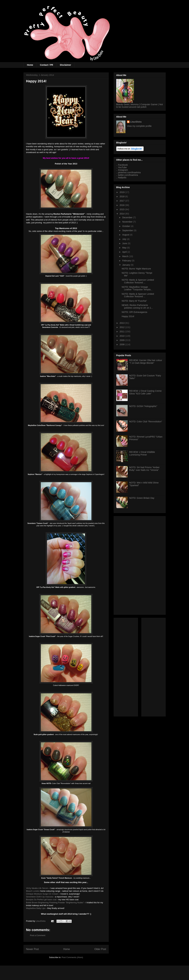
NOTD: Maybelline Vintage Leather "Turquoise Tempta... (137, 288)
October (127, 226)
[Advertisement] (140, 565)
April (125, 252)
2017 (122, 201)
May (125, 248)
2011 (122, 332)
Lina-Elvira (136, 122)
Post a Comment (38, 935)
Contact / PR (46, 65)
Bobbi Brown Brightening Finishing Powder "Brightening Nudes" (55, 903)
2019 (122, 192)
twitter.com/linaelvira (128, 175)
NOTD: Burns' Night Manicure (136, 269)
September (128, 230)
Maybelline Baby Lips (36, 908)
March (126, 256)
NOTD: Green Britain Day (142, 498)
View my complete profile (139, 126)
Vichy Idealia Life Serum (37, 888)
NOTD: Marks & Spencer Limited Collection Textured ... (138, 281)
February (127, 261)
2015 (122, 209)
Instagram (123, 170)
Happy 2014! (128, 316)
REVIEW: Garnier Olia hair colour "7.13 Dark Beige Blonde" (146, 362)
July (125, 239)
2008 (122, 344)
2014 (122, 214)
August (126, 235)
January (127, 265)
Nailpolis (122, 178)
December (128, 217)
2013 (122, 323)
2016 (122, 205)
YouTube (122, 167)
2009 (122, 340)
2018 (122, 196)
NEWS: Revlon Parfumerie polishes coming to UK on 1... (137, 306)
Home (30, 65)
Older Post (100, 949)
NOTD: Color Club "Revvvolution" (146, 422)
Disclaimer (66, 65)
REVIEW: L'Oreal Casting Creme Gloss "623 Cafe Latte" (145, 392)
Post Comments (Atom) (72, 957)
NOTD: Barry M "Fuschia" (134, 301)
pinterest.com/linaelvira (129, 172)
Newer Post (33, 949)
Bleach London (33, 891)
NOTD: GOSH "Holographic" (143, 406)
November (128, 222)
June (125, 243)
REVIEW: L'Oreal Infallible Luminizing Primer (142, 453)
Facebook (123, 165)
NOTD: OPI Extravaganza (134, 312)
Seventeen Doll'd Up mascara (40, 897)
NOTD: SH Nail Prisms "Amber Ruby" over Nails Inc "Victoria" (144, 469)
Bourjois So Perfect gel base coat (41, 900)
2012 (122, 327)
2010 (122, 336)
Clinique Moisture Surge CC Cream (42, 894)
